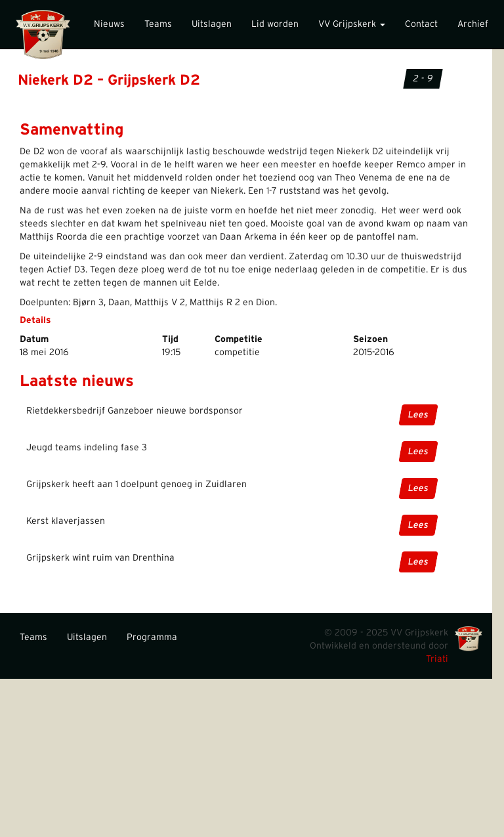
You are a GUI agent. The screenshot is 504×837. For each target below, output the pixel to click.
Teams (158, 24)
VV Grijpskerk (352, 24)
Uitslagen (212, 24)
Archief (473, 24)
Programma (152, 637)
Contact (421, 24)
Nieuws (109, 24)
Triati (437, 659)
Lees (418, 415)
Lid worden (275, 24)
